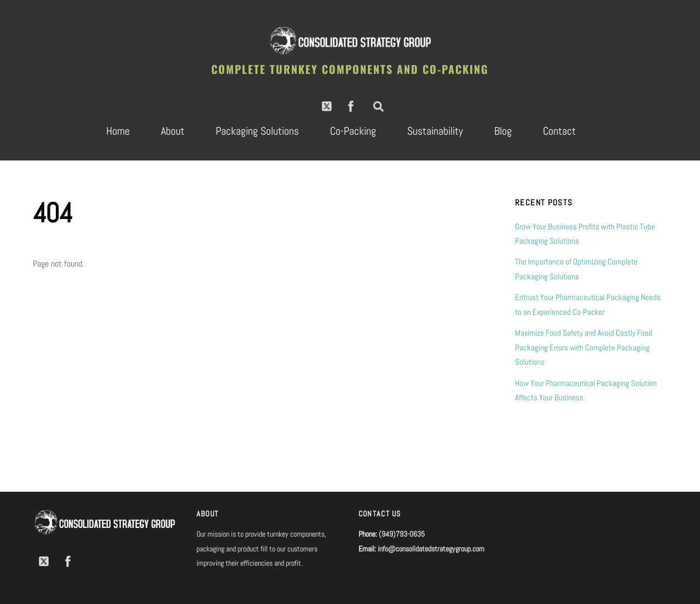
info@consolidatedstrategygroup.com (431, 549)
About (173, 131)
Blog (503, 131)
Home (118, 131)
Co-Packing (353, 131)
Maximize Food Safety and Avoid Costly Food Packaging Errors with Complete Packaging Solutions (584, 347)
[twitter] (327, 105)
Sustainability (435, 131)
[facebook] (351, 105)
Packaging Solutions (257, 131)
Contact (559, 131)
